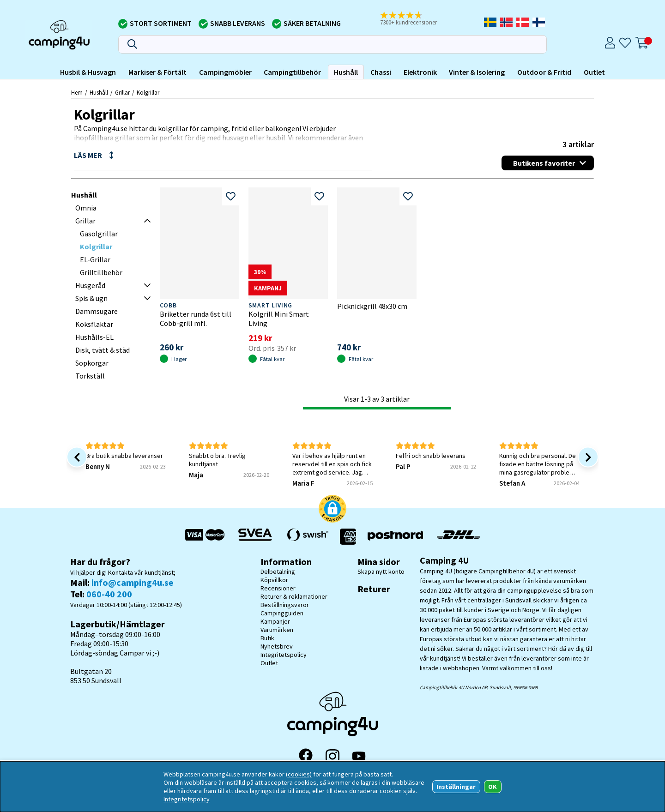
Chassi (381, 72)
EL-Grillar (95, 259)
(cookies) (299, 774)
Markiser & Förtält (157, 72)
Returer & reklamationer (294, 596)
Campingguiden (282, 613)
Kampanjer (275, 621)
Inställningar (456, 787)
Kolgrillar (148, 92)
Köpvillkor (274, 580)
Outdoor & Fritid (544, 72)
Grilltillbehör (101, 272)
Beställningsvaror (285, 605)
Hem (77, 92)
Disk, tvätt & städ (103, 350)
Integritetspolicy (284, 655)
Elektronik (420, 72)
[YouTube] (359, 756)
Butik (267, 638)
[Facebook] (306, 756)
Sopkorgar (92, 363)
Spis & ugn (91, 298)
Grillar (122, 92)
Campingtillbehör (292, 72)
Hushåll (346, 72)
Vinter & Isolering (477, 72)
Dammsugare (97, 311)
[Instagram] (332, 756)
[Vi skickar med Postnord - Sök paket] (395, 537)
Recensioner (278, 588)
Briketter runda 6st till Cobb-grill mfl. (196, 319)
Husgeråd (90, 285)
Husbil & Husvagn (88, 72)
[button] (415, 19)
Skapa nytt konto (381, 571)
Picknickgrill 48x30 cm (372, 306)
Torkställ (90, 376)
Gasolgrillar (99, 234)
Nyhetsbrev (277, 646)
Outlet (594, 72)
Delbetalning (278, 571)
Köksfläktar (94, 324)
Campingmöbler (225, 72)
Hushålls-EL (94, 337)
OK (493, 787)
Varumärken (277, 630)
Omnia (86, 208)
